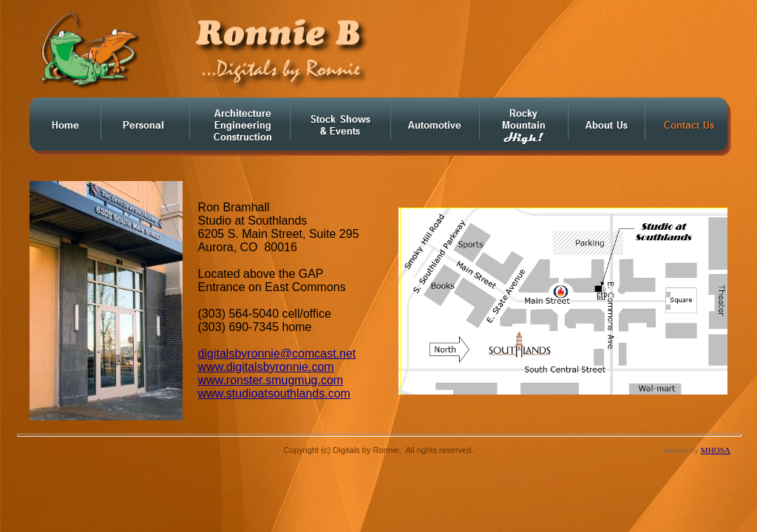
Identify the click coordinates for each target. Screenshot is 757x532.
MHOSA (716, 450)
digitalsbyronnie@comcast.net (277, 354)
